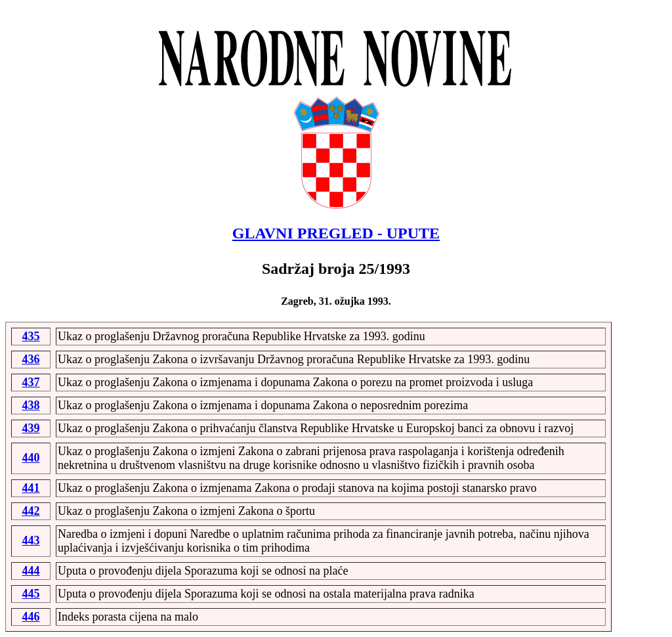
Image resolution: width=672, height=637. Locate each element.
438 (31, 405)
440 (31, 458)
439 (31, 428)
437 (31, 382)
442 (31, 511)
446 (31, 617)
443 (31, 540)
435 (31, 336)
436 (31, 359)
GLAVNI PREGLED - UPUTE (336, 233)
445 (31, 594)
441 (31, 488)
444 (31, 571)
